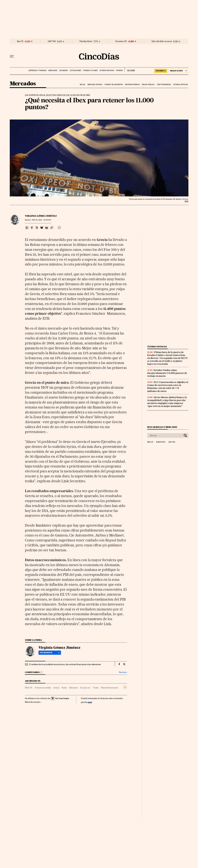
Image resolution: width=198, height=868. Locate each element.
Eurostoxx (161, 442)
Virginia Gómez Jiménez (41, 216)
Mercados (53, 70)
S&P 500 (52, 41)
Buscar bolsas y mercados (162, 427)
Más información (33, 702)
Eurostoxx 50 (121, 41)
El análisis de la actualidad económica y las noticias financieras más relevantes (65, 664)
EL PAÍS (130, 69)
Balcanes (73, 688)
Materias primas (132, 85)
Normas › (123, 672)
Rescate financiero (110, 688)
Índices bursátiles (43, 688)
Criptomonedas (164, 85)
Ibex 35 (20, 41)
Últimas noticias (107, 70)
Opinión (119, 70)
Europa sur (85, 688)
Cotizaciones (75, 70)
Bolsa (83, 85)
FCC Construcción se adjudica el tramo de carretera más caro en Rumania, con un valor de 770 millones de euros (168, 387)
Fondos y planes (90, 70)
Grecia (56, 688)
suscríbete (161, 71)
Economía (63, 70)
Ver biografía (50, 653)
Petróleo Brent (86, 41)
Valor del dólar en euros (162, 41)
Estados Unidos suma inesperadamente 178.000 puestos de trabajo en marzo (167, 373)
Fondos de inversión (114, 85)
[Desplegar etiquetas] (125, 687)
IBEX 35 (29, 688)
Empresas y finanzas (38, 70)
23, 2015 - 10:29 (41, 220)
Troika (96, 688)
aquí (90, 702)
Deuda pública (148, 85)
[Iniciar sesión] (179, 71)
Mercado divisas (95, 85)
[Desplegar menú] (12, 56)
